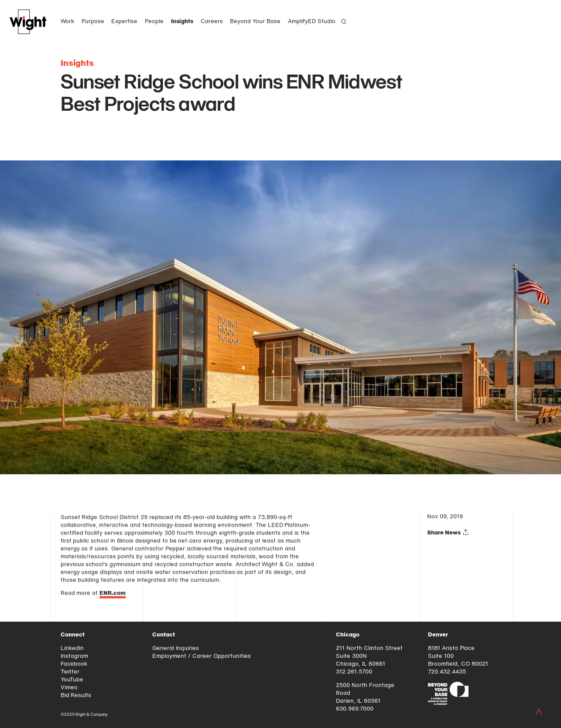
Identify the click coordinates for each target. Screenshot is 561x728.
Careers (212, 22)
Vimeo (69, 688)
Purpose (93, 22)
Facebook (74, 664)
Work (67, 22)
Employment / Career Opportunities (202, 656)
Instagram (74, 656)
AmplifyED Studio (312, 22)
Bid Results (76, 696)
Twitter (70, 672)
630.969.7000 (355, 709)
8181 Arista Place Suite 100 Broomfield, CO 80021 (458, 656)
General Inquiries (176, 648)
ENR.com (113, 594)
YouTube (72, 680)
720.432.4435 (447, 672)
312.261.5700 (354, 672)
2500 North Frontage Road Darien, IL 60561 (365, 693)
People (154, 22)
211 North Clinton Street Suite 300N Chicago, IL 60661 (369, 656)
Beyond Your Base (255, 22)
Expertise (124, 22)
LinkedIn (72, 648)
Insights (182, 22)
